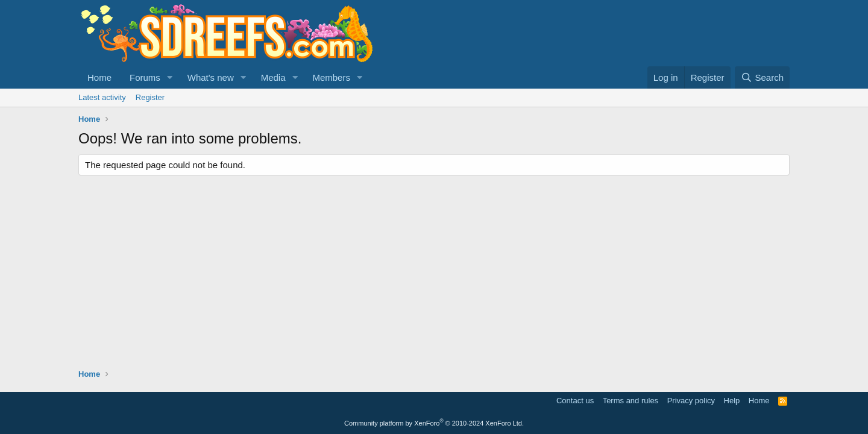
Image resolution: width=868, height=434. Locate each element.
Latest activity (102, 97)
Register (150, 97)
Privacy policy (691, 401)
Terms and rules (631, 401)
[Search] (762, 77)
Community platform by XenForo (434, 423)
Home (99, 77)
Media (273, 77)
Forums (145, 77)
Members (331, 77)
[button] (170, 77)
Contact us (575, 401)
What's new (211, 77)
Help (732, 401)
